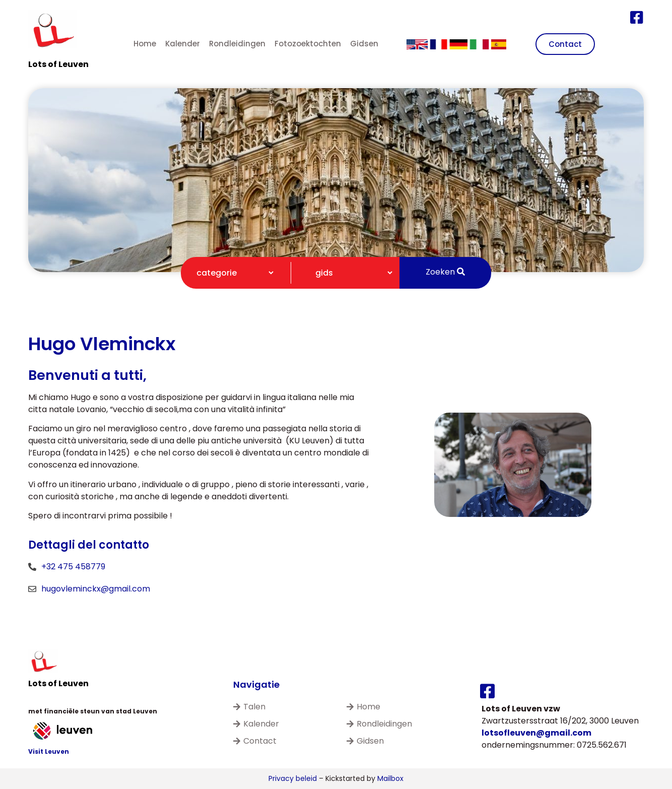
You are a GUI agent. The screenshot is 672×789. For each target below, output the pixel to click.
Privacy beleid (293, 778)
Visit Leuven (49, 751)
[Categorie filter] (231, 273)
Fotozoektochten (308, 44)
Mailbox (390, 778)
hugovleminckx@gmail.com (96, 589)
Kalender (183, 44)
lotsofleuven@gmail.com (536, 733)
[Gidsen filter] (350, 273)
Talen (249, 707)
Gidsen (364, 44)
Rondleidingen (237, 44)
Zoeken (445, 272)
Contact (255, 741)
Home (145, 44)
